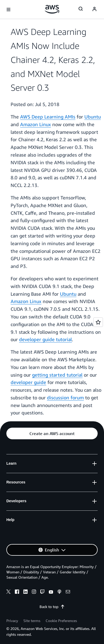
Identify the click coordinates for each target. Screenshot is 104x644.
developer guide (28, 382)
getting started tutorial (57, 375)
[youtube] (51, 592)
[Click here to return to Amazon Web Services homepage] (52, 9)
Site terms (32, 621)
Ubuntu (93, 117)
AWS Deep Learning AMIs (48, 117)
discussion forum (65, 398)
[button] (52, 433)
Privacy (12, 621)
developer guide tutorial (45, 339)
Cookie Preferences (61, 621)
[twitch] (42, 592)
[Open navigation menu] (8, 10)
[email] (68, 592)
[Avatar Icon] (94, 10)
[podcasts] (59, 592)
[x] (8, 592)
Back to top (52, 607)
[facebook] (17, 592)
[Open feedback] (98, 322)
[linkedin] (25, 592)
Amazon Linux (36, 124)
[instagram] (34, 592)
